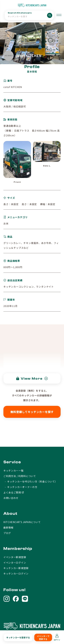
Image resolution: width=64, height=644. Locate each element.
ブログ (7, 533)
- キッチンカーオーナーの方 (20, 487)
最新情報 (8, 527)
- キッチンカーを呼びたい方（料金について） (30, 481)
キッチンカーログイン (16, 574)
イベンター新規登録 (15, 557)
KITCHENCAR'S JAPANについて (22, 522)
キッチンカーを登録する (18, 637)
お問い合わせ (11, 498)
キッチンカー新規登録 (16, 568)
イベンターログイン (15, 563)
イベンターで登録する (43, 637)
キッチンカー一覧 (13, 471)
